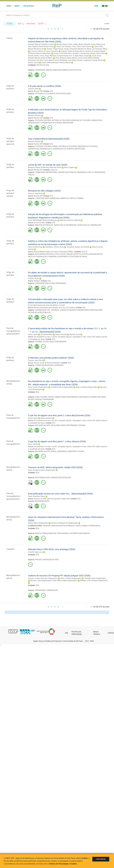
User (96, 6)
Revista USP (38, 91)
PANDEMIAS (81, 172)
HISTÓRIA (47, 120)
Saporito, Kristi (54, 60)
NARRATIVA (64, 198)
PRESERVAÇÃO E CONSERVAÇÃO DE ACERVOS (45, 123)
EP (38, 65)
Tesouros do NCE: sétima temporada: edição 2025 (52, 499)
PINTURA (38, 560)
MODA (52, 342)
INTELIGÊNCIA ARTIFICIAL (45, 254)
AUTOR (63, 254)
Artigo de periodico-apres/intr (10, 141)
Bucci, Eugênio (70, 167)
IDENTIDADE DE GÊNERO (88, 397)
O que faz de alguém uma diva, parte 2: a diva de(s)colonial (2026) (59, 415)
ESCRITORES (59, 365)
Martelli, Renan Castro (64, 44)
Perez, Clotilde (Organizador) (71, 578)
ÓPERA (54, 451)
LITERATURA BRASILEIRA (44, 365)
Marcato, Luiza (75, 334)
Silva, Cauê (44, 60)
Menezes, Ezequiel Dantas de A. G (62, 56)
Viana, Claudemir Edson (37, 496)
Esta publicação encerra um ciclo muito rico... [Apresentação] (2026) (60, 494)
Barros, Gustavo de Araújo (89, 51)
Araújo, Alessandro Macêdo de (75, 49)
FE (86, 252)
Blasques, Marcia (34, 167)
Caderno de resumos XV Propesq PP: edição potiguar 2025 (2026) (59, 576)
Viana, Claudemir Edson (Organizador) (42, 470)
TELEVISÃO (39, 120)
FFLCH (42, 65)
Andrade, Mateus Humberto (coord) (41, 44)
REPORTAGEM (68, 123)
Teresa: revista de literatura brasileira (47, 363)
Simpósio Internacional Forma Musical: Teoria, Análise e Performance (71, 526)
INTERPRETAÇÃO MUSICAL (80, 533)
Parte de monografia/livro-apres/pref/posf (13, 331)
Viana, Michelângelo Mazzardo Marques (42, 220)
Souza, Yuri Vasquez (64, 46)
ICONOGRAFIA (62, 451)
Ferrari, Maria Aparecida (37, 305)
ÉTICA (57, 254)
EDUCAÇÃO (67, 478)
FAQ (67, 633)
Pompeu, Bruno (34, 278)
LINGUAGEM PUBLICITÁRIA (45, 283)
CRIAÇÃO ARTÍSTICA (73, 254)
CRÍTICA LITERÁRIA (77, 198)
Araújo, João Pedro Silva (63, 53)
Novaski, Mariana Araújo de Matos (40, 58)
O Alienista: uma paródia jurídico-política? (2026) (51, 358)
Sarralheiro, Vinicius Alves (55, 247)
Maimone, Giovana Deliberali (70, 220)
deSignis (37, 281)
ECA (47, 65)
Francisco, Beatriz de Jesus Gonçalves (44, 51)
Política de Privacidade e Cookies (63, 864)
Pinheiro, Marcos (65, 63)
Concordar (101, 859)
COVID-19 (90, 172)
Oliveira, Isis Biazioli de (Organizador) (65, 523)
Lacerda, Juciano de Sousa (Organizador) (43, 578)
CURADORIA (52, 257)
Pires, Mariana (61, 58)
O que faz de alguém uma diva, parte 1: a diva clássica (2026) (57, 441)
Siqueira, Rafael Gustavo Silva (43, 46)
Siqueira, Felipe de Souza (70, 51)
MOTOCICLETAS (75, 70)
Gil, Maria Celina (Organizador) (62, 387)
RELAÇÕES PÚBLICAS (43, 312)
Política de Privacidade (77, 633)
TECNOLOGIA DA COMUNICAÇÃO (89, 225)
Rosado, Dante (33, 56)
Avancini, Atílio (33, 89)
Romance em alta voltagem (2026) (44, 191)
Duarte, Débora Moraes (50, 63)
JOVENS (63, 310)
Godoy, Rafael (72, 58)
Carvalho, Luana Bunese (81, 53)
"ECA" (21, 24)
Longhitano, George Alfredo (93, 60)
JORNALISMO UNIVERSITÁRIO (46, 172)
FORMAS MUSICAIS (49, 533)
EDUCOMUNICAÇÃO (42, 478)
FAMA (37, 397)
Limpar (107, 23)
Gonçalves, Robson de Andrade (78, 247)
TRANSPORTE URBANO (43, 70)
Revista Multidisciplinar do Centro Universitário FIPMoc (54, 252)
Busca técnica (97, 633)
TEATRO (46, 342)
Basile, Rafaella (94, 58)
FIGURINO (39, 342)
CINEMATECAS (97, 120)
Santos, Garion (33, 63)
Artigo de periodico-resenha (10, 193)
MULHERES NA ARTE (43, 425)
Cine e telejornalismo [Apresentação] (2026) (49, 139)
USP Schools (29, 6)
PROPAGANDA (61, 283)
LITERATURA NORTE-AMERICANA (47, 198)
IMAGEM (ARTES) (96, 254)
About (17, 6)
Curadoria (10, 549)
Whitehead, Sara (65, 60)
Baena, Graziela (61, 334)
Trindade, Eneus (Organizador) (95, 578)
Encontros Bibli (39, 223)
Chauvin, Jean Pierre (35, 193)
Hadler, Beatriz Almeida (82, 44)
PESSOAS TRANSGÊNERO (45, 399)
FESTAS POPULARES (63, 94)
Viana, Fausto (33, 334)
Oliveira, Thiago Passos (55, 49)
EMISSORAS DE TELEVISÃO (81, 120)
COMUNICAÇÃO (41, 310)
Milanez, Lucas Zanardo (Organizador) (94, 581)
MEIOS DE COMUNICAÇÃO (38, 257)
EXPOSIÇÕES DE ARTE (51, 560)
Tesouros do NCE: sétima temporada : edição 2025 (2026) (55, 467)
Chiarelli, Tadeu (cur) (35, 552)
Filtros (9, 24)
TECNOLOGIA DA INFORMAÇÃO (65, 225)
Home (9, 6)
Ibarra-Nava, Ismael (82, 56)
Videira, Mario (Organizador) (38, 523)
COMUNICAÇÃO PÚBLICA (67, 172)
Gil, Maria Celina (47, 334)
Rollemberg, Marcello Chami (51, 167)
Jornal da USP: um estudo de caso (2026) (48, 165)
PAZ (49, 310)
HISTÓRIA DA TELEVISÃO (61, 120)
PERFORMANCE (61, 342)
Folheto (9, 38)
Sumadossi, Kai (34, 60)
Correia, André (82, 58)
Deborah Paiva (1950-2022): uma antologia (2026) (52, 549)
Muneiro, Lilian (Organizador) (41, 581)
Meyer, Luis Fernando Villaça (97, 49)
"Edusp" (42, 24)
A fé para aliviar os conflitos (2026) (45, 86)
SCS (52, 170)
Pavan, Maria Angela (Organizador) (65, 581)
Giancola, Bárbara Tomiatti (55, 305)
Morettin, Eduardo (34, 115)
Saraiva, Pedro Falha (97, 53)
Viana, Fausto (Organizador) (38, 387)
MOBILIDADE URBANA (61, 70)
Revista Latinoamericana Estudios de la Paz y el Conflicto (54, 308)
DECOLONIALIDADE (58, 425)
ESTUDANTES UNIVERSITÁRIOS (78, 310)
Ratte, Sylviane (77, 60)
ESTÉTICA (85, 254)
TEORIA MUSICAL (63, 533)
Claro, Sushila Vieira (35, 247)
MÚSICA (38, 533)
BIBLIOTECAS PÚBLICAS (44, 225)
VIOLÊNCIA (55, 310)
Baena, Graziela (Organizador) (87, 387)
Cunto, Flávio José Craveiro (82, 46)
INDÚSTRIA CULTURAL (76, 451)
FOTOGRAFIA (40, 94)
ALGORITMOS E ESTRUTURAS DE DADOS (72, 257)
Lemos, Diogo (44, 56)
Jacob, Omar (96, 56)
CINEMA (55, 146)
